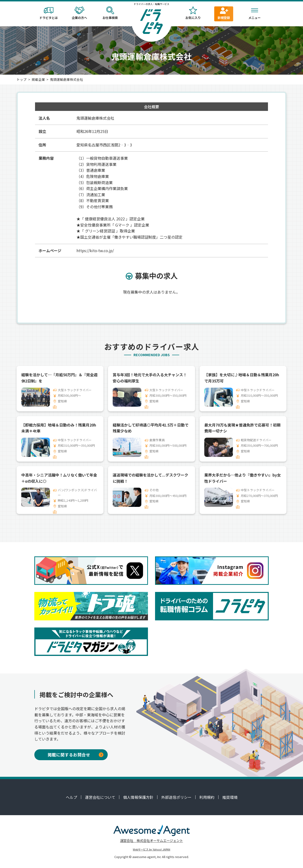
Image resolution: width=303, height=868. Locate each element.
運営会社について (100, 797)
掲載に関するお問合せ (76, 755)
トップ (22, 79)
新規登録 (224, 13)
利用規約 (207, 797)
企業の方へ (79, 13)
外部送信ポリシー (176, 797)
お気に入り (193, 13)
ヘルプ (71, 797)
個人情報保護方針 (138, 797)
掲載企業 (38, 79)
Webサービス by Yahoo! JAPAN (151, 849)
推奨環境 (230, 797)
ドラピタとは (49, 13)
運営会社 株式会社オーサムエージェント (151, 840)
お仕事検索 (110, 13)
